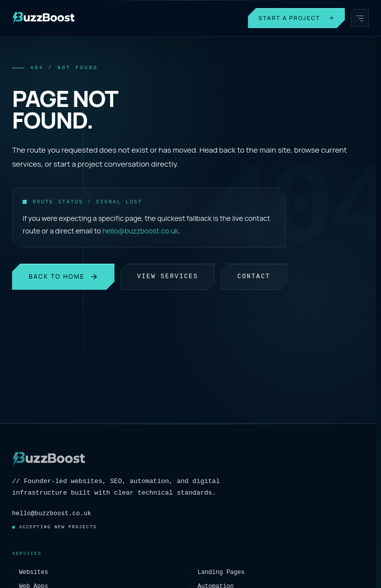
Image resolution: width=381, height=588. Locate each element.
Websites (30, 572)
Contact (254, 276)
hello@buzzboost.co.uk (140, 231)
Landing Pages (218, 572)
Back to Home (63, 276)
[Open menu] (360, 18)
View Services (168, 276)
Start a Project (296, 18)
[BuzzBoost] (43, 18)
